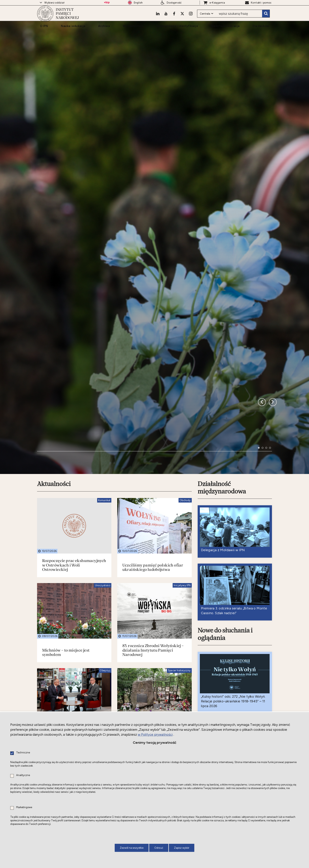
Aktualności (55, 421)
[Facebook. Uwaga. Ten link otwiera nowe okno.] (173, 21)
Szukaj (266, 21)
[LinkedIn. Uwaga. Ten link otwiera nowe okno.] (156, 21)
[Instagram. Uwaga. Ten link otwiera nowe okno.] (190, 21)
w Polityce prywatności (155, 734)
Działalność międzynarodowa (223, 425)
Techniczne (23, 753)
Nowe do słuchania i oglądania (226, 572)
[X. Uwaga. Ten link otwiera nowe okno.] (182, 21)
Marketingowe (24, 807)
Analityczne (23, 775)
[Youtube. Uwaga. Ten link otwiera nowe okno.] (165, 21)
